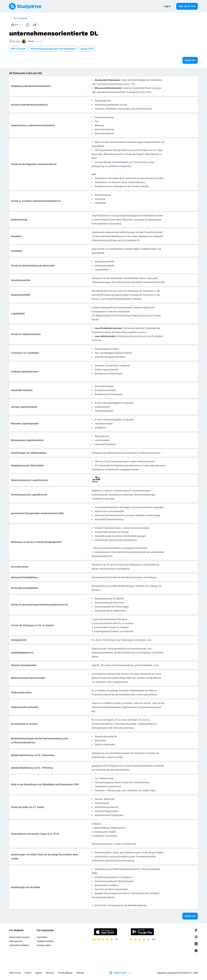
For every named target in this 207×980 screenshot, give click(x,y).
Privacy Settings (65, 973)
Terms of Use (15, 973)
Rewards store (16, 941)
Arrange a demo (44, 945)
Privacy (28, 973)
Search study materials (19, 937)
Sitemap (80, 973)
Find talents (42, 937)
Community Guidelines (19, 945)
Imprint (39, 973)
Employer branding (45, 941)
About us (50, 973)
